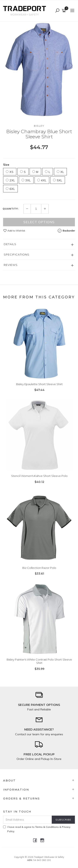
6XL (10, 189)
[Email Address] (28, 820)
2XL (10, 180)
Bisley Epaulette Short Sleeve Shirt (39, 384)
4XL (42, 180)
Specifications (17, 254)
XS (10, 172)
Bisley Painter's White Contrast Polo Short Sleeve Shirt (39, 661)
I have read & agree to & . (37, 829)
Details (10, 244)
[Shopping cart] (64, 11)
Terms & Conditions (47, 827)
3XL (26, 180)
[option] (39, 69)
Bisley (39, 126)
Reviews (11, 265)
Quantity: (11, 209)
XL (60, 172)
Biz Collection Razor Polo (39, 568)
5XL (58, 180)
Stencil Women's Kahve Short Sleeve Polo (39, 476)
